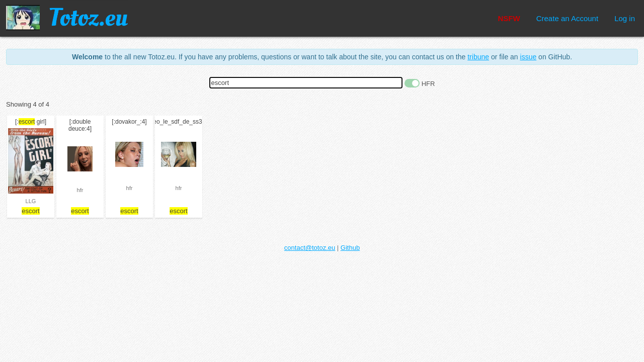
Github (350, 248)
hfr (80, 190)
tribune (478, 57)
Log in (625, 18)
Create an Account (567, 18)
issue (529, 57)
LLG (31, 201)
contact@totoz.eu (310, 248)
